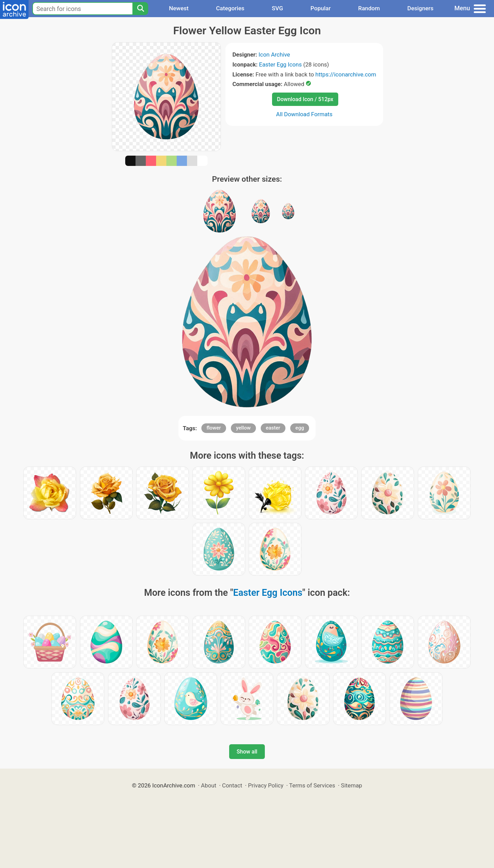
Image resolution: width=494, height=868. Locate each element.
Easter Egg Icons (280, 64)
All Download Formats (304, 114)
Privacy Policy (266, 785)
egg (300, 428)
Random (369, 8)
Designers (420, 8)
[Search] (140, 9)
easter (273, 428)
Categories (230, 8)
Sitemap (352, 785)
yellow (243, 428)
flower (214, 428)
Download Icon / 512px (305, 99)
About (209, 785)
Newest (179, 8)
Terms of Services (312, 785)
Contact (232, 785)
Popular (321, 8)
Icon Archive (274, 55)
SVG (277, 8)
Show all (247, 752)
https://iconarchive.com (346, 74)
